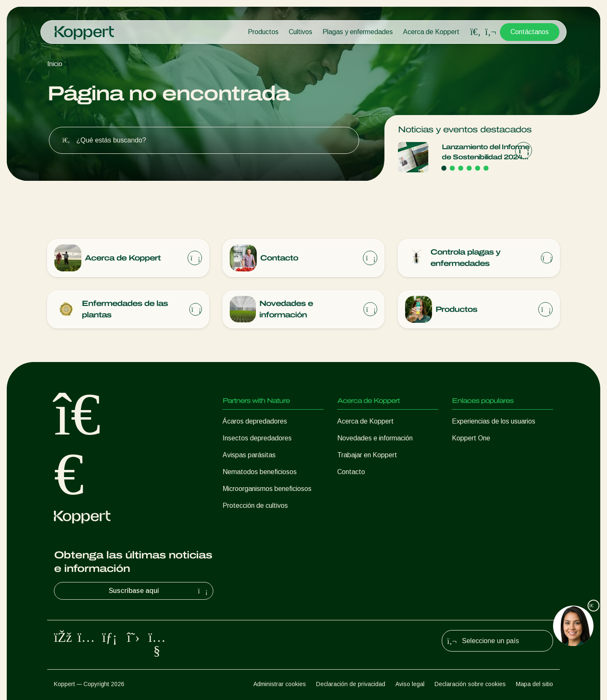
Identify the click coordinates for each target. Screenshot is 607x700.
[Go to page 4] (469, 168)
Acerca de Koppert (431, 32)
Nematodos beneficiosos (260, 472)
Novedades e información (375, 438)
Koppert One (471, 438)
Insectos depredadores (257, 438)
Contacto (351, 472)
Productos (263, 32)
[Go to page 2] (452, 168)
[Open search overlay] (475, 32)
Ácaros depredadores (255, 421)
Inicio (55, 64)
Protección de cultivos (255, 506)
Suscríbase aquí (159, 591)
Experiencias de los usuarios (494, 421)
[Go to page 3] (461, 168)
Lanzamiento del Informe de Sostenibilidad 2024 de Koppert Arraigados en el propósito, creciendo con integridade (486, 153)
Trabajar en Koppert (367, 455)
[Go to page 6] (486, 168)
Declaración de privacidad (351, 684)
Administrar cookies (280, 684)
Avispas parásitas (249, 455)
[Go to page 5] (478, 168)
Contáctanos (530, 32)
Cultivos (301, 32)
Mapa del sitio (534, 684)
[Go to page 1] (444, 168)
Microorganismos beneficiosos (267, 489)
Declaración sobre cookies (470, 684)
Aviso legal (410, 684)
